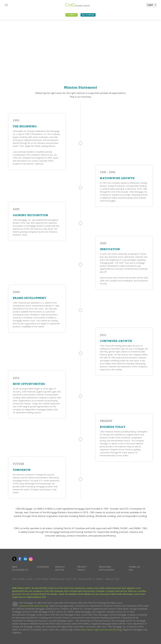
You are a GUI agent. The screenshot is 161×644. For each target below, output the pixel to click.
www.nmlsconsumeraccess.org (33, 606)
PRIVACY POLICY (82, 568)
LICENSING (43, 567)
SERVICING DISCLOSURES (107, 568)
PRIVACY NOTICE (60, 568)
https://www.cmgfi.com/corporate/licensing (101, 630)
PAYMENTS (72, 15)
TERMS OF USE (135, 568)
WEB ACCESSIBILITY (20, 568)
